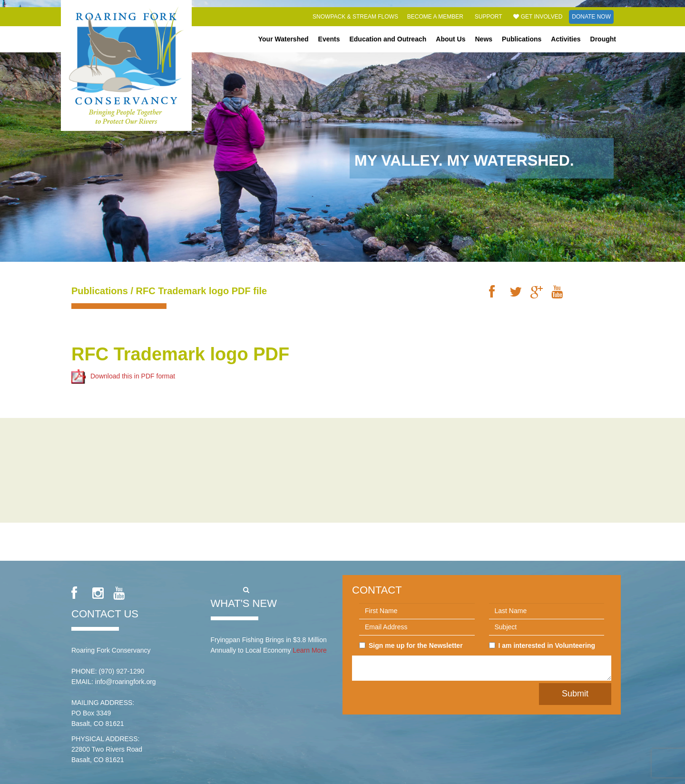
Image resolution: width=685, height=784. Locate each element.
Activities (566, 39)
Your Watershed (284, 39)
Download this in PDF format (123, 376)
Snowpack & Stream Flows (355, 17)
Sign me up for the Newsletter (411, 645)
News (484, 39)
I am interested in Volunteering (542, 645)
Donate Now (591, 17)
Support (489, 17)
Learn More (310, 650)
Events (329, 39)
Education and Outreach (388, 39)
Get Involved (538, 17)
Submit (575, 694)
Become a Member (435, 17)
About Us (450, 39)
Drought (603, 39)
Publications (522, 39)
